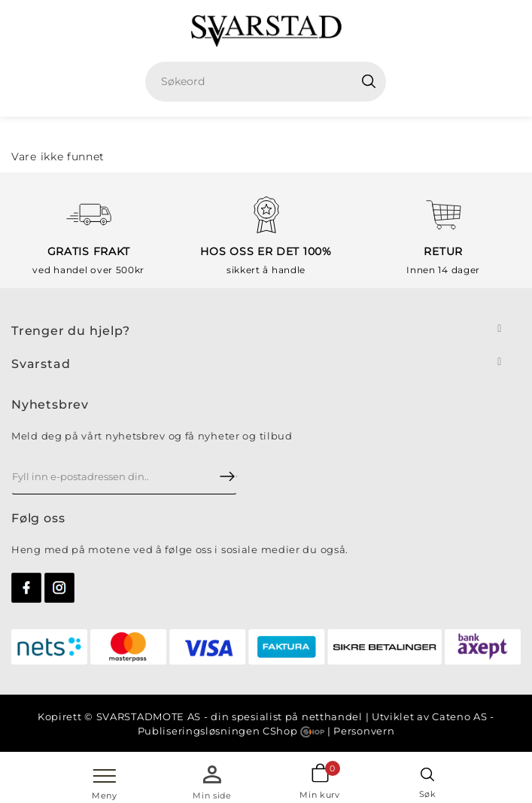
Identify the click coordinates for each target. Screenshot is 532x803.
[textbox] (271, 82)
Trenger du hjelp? (71, 331)
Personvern (364, 731)
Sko (288, 132)
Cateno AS (459, 716)
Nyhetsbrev (50, 405)
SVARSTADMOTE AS (149, 716)
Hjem (249, 132)
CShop (293, 731)
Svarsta (36, 364)
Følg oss (38, 518)
